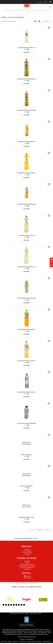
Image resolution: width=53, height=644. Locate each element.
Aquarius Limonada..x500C (27, 517)
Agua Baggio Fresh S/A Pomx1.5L (27, 361)
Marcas (27, 613)
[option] (10, 599)
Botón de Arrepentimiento (26, 625)
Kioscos (27, 563)
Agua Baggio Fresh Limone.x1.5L (26, 48)
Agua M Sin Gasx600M (26, 486)
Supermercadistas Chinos (27, 564)
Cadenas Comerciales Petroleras (27, 566)
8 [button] (21, 605)
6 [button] (16, 605)
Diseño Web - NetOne (7, 641)
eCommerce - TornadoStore (19, 641)
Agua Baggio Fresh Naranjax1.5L (26, 173)
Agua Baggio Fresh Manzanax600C (26, 110)
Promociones (14, 613)
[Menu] (50, 7)
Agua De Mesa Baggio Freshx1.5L (27, 392)
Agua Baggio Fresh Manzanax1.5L (27, 79)
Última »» (48, 530)
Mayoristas (27, 561)
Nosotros (27, 549)
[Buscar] (45, 2)
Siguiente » (40, 530)
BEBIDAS (4, 17)
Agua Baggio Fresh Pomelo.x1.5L (27, 267)
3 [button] (9, 605)
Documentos (34, 613)
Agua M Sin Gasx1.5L (26, 455)
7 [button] (19, 605)
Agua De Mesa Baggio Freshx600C (26, 423)
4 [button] (11, 605)
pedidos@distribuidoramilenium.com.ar (16, 634)
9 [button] (24, 605)
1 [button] (3, 605)
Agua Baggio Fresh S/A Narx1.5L (26, 329)
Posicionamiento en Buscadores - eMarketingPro (38, 641)
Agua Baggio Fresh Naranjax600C (26, 204)
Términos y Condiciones (26, 639)
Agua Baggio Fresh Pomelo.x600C (26, 298)
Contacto (27, 554)
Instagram (27, 578)
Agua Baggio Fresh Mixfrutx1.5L (26, 142)
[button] (52, 260)
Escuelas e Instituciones (27, 568)
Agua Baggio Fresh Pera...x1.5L (26, 236)
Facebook (27, 576)
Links (40, 613)
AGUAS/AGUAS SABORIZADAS (16, 17)
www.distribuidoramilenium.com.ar (38, 634)
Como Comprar (27, 551)
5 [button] (14, 605)
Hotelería (27, 569)
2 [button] (6, 605)
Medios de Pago (27, 553)
